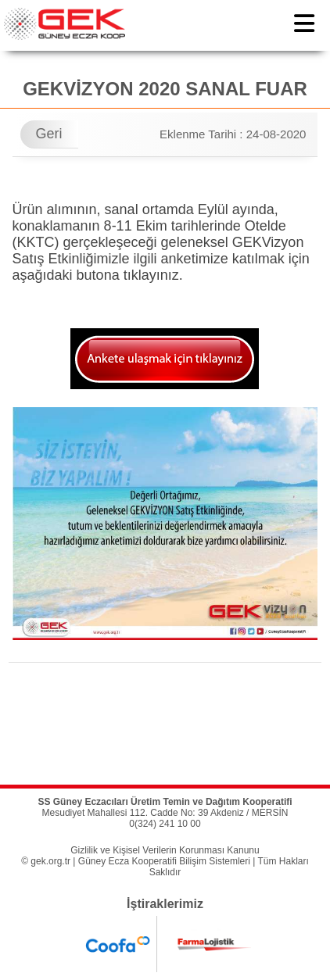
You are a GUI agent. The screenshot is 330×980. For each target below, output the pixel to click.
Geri (49, 134)
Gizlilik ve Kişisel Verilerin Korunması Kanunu (165, 850)
